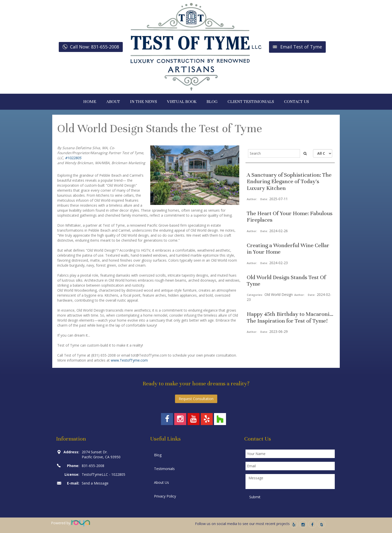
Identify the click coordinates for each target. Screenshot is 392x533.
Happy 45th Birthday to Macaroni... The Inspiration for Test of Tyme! (290, 317)
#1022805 (73, 158)
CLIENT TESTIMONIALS (251, 102)
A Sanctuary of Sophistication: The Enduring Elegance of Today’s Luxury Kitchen (289, 181)
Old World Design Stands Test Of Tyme (286, 280)
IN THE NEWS (143, 102)
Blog (158, 455)
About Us (161, 482)
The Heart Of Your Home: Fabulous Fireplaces (290, 217)
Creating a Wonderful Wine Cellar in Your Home (288, 249)
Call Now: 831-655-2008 (94, 47)
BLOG (212, 102)
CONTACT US (296, 102)
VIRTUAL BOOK (182, 102)
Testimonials (164, 469)
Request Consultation (196, 399)
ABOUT (113, 102)
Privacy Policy (165, 496)
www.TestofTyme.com (129, 360)
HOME (90, 102)
